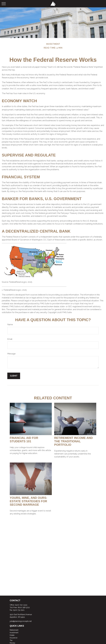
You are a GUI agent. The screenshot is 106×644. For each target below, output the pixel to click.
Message (11, 354)
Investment (14, 633)
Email (10, 339)
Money (12, 643)
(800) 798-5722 (24, 607)
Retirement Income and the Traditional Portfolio (73, 441)
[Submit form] (14, 376)
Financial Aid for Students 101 (24, 440)
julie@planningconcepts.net (21, 621)
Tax (11, 640)
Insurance (14, 638)
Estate (12, 635)
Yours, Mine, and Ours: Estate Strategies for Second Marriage (28, 501)
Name (10, 325)
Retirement (14, 630)
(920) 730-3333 (21, 605)
